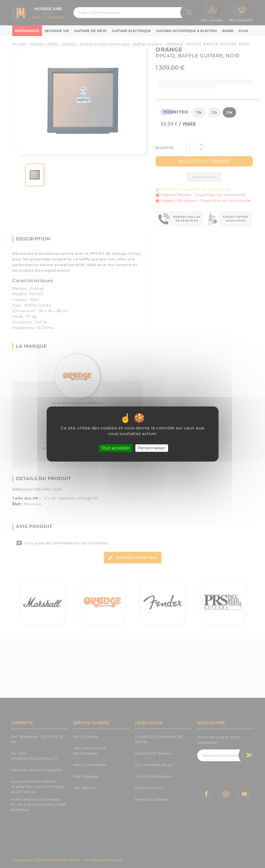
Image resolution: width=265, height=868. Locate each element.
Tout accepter (115, 448)
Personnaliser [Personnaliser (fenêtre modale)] (152, 448)
